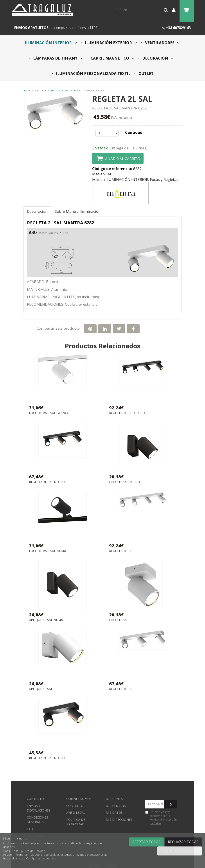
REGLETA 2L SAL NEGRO (47, 758)
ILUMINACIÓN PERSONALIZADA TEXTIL (93, 74)
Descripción (37, 211)
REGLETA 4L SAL (121, 551)
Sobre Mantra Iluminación (78, 211)
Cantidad (134, 132)
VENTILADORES (162, 43)
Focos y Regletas (164, 179)
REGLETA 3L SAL (121, 689)
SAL (109, 174)
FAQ (30, 829)
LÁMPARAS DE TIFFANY (57, 58)
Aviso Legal (76, 813)
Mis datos (114, 813)
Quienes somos (79, 799)
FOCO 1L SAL (119, 620)
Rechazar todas (183, 842)
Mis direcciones (119, 820)
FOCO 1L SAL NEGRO (125, 482)
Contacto (35, 799)
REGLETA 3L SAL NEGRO (47, 482)
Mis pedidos (116, 806)
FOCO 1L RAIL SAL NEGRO (48, 551)
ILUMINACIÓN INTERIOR (51, 43)
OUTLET (146, 74)
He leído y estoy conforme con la (161, 817)
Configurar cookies (180, 851)
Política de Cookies (32, 851)
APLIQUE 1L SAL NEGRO (47, 620)
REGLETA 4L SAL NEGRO (127, 413)
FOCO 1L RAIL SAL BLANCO (49, 413)
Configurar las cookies (41, 858)
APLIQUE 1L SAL (41, 689)
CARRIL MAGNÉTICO (112, 58)
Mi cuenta (114, 799)
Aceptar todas (146, 842)
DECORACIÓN (157, 58)
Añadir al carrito (118, 158)
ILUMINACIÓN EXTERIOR (111, 43)
